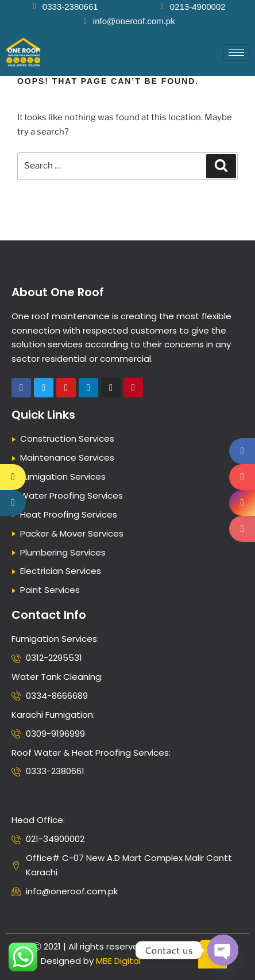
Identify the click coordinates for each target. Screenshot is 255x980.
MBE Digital (118, 961)
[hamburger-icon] (236, 53)
